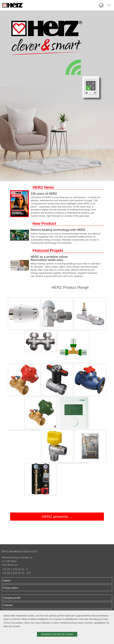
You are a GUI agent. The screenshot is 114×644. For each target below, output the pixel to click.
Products (8, 605)
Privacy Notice (11, 588)
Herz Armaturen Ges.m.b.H (20, 551)
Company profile (12, 598)
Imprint (7, 581)
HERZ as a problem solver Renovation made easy (49, 258)
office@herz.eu (10, 565)
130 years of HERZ (44, 194)
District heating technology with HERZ (58, 230)
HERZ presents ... (57, 516)
